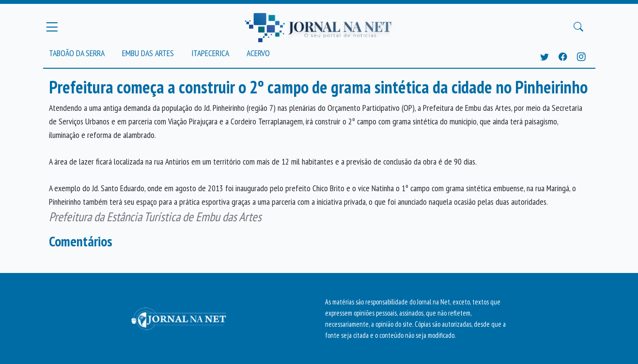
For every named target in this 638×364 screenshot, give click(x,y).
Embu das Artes (148, 53)
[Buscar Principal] (578, 27)
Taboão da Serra (77, 53)
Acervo (258, 53)
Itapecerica (210, 53)
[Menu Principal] (52, 27)
